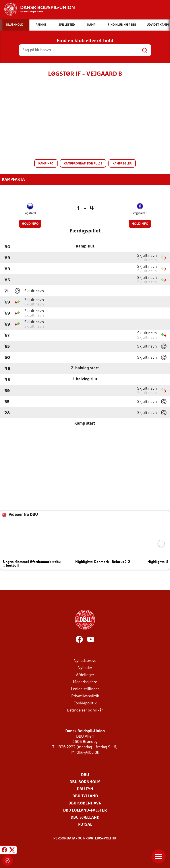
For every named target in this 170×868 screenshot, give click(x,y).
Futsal (85, 825)
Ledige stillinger (85, 689)
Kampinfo (46, 164)
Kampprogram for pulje (83, 164)
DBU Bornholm (85, 782)
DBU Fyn (85, 789)
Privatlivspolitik (85, 696)
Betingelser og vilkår (85, 710)
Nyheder (85, 668)
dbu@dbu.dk (88, 753)
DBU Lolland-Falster (85, 811)
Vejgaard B (140, 213)
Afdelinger (85, 675)
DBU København (85, 803)
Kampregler (122, 164)
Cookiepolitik (85, 703)
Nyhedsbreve (85, 661)
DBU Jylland (85, 796)
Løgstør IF (30, 213)
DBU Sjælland (85, 818)
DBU (85, 775)
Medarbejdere (85, 682)
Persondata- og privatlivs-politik (85, 839)
